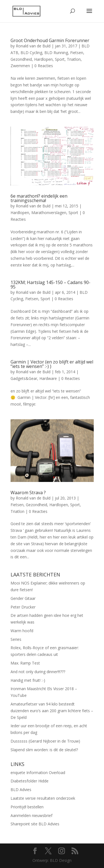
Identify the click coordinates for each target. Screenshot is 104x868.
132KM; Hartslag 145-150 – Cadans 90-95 (50, 285)
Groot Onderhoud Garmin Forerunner (50, 40)
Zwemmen (20, 66)
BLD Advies (21, 790)
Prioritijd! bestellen (27, 807)
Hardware (48, 378)
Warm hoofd (22, 631)
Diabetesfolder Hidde (30, 781)
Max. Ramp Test (25, 663)
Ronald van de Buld (33, 46)
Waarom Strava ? (28, 493)
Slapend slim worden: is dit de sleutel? (44, 750)
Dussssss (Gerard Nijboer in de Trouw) (45, 741)
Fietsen (77, 53)
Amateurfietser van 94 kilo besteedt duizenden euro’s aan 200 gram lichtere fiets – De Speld (52, 711)
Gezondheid (21, 59)
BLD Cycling (31, 53)
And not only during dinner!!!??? (38, 672)
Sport (60, 59)
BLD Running (56, 53)
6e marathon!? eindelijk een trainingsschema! (39, 198)
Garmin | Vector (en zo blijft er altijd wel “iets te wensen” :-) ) (52, 364)
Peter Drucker (23, 607)
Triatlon (74, 59)
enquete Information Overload (38, 773)
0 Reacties (44, 66)
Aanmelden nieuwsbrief (31, 815)
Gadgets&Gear (24, 378)
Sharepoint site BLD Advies (35, 824)
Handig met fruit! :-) (28, 680)
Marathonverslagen (49, 213)
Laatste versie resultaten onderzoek (43, 798)
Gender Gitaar (23, 598)
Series (16, 639)
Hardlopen (43, 59)
